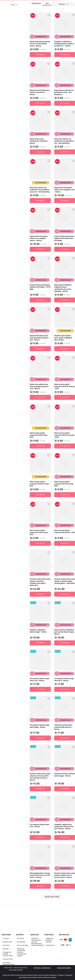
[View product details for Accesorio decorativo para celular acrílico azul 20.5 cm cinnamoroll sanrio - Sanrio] (40, 768)
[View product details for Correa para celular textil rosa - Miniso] (40, 818)
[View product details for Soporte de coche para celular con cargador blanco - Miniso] (40, 229)
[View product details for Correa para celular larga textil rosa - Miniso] (40, 671)
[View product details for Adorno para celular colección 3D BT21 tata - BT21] (40, 426)
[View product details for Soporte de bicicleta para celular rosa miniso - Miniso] (40, 83)
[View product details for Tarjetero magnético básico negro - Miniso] (40, 623)
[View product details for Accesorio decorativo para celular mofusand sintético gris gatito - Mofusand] (40, 573)
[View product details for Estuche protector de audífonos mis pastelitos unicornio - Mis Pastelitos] (40, 181)
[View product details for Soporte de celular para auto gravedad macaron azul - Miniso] (40, 329)
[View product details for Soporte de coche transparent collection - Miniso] (40, 132)
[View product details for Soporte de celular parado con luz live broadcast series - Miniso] (40, 35)
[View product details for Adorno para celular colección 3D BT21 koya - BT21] (40, 523)
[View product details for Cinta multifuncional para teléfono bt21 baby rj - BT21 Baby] (40, 279)
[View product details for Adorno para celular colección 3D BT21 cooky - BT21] (40, 475)
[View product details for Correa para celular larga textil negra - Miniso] (40, 718)
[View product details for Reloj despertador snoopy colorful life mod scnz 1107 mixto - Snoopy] (40, 866)
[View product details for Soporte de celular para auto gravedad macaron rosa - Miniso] (40, 377)
